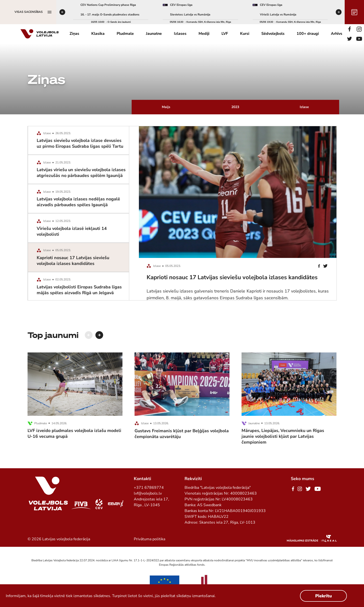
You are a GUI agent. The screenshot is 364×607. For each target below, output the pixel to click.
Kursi (245, 34)
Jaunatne (154, 34)
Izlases (180, 34)
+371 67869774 (149, 488)
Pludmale (125, 34)
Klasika (98, 34)
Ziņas (74, 34)
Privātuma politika (150, 539)
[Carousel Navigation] (94, 335)
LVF (225, 34)
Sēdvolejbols (273, 34)
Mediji (204, 34)
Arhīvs (337, 34)
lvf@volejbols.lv (148, 493)
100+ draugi (308, 34)
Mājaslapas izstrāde (303, 541)
